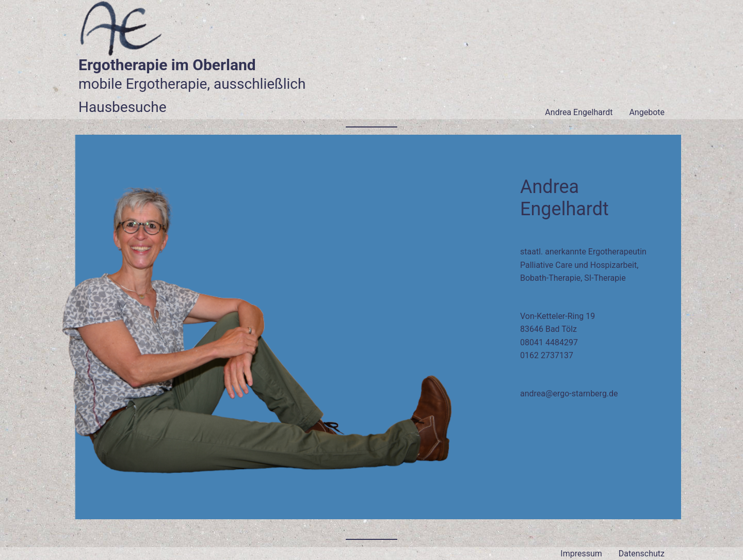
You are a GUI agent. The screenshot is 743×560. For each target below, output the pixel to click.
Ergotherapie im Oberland (167, 65)
